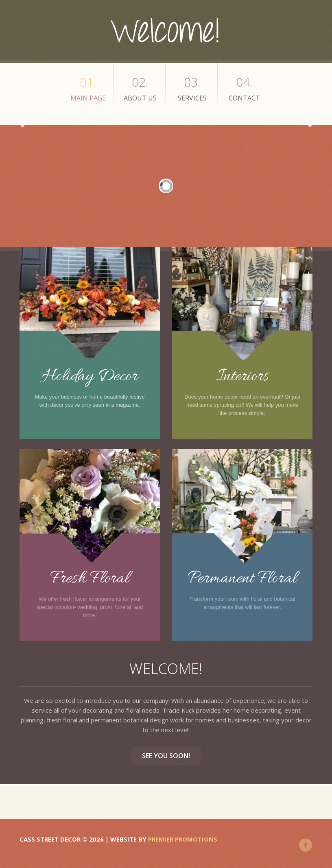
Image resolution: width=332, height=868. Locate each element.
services (192, 88)
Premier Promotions (183, 839)
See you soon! (166, 756)
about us (140, 88)
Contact (244, 88)
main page (88, 88)
